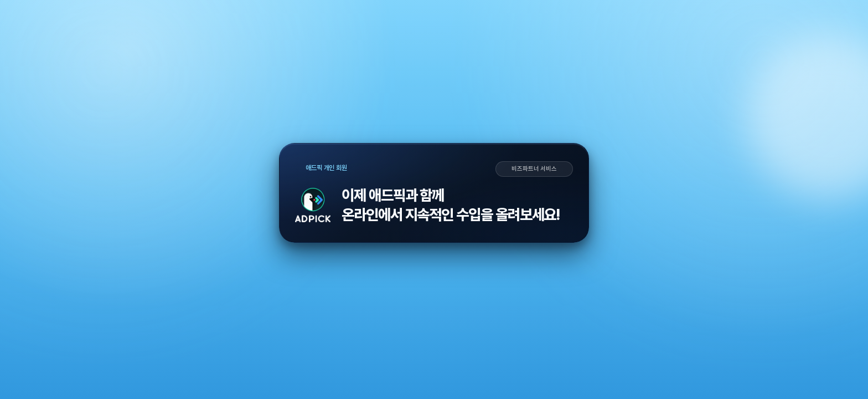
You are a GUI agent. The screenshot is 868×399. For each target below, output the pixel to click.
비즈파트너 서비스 (534, 169)
